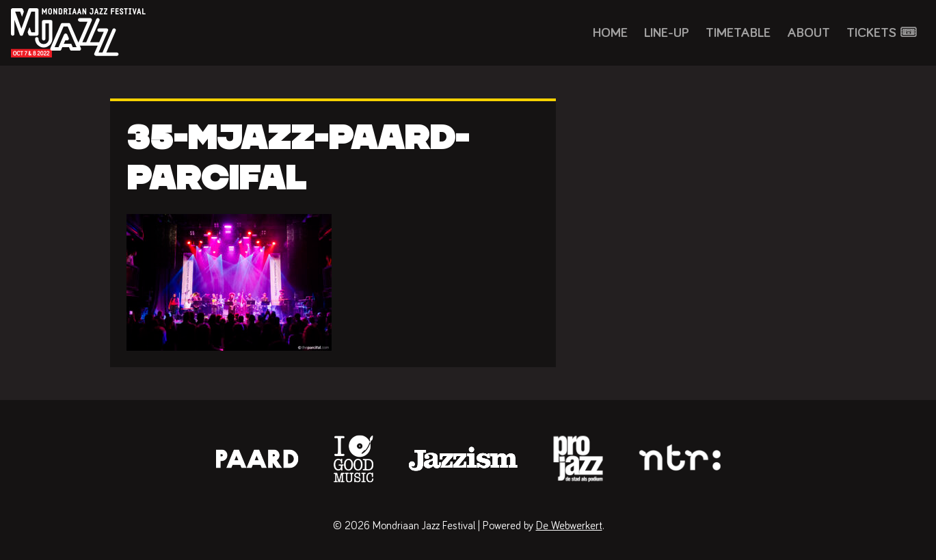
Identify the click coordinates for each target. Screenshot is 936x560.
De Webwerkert (569, 526)
